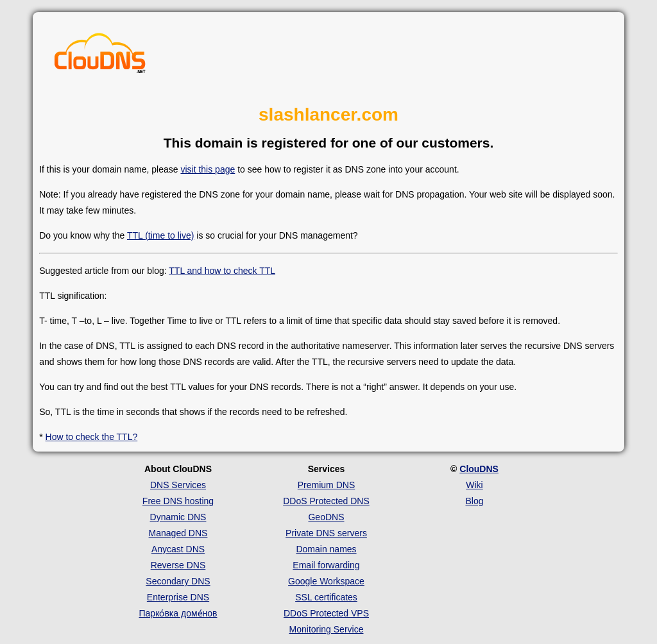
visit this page (208, 169)
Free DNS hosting (178, 501)
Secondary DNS (178, 581)
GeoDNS (326, 517)
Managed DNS (178, 533)
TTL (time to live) (161, 235)
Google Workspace (326, 581)
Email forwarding (326, 565)
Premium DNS (326, 485)
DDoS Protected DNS (326, 501)
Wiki (474, 485)
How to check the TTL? (92, 437)
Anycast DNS (178, 549)
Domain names (326, 549)
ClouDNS (479, 469)
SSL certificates (326, 597)
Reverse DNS (178, 565)
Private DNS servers (326, 533)
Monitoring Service (327, 629)
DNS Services (178, 485)
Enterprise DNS (178, 597)
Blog (474, 501)
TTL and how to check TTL (222, 271)
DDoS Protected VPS (326, 613)
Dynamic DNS (178, 517)
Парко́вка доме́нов (178, 613)
